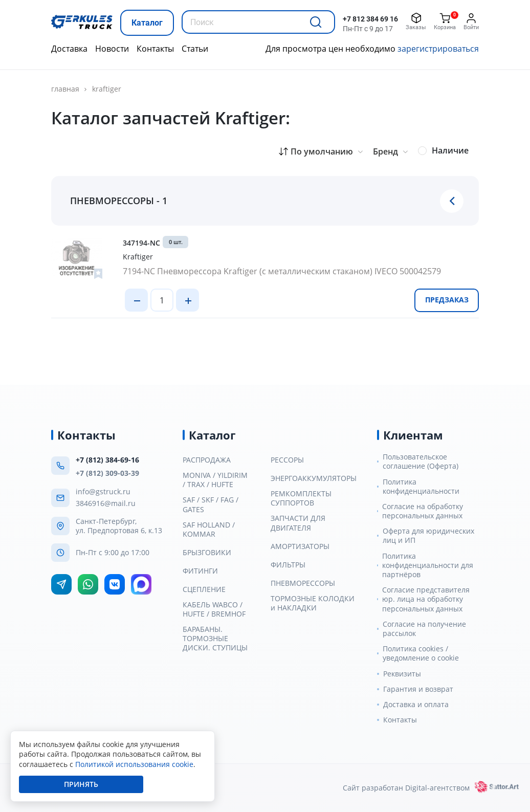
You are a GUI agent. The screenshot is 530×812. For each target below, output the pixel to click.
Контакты (155, 49)
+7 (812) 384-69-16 (107, 460)
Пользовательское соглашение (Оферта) (421, 462)
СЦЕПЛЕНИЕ (204, 589)
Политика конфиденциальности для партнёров (428, 565)
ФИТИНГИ (200, 571)
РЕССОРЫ (287, 460)
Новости (112, 49)
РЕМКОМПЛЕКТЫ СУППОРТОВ (301, 498)
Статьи (195, 49)
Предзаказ (447, 300)
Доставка (69, 49)
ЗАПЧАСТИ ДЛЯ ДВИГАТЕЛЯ (298, 523)
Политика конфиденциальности (421, 487)
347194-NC (141, 243)
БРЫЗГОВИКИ (207, 553)
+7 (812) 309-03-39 (107, 473)
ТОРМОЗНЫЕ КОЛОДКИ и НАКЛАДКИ (313, 603)
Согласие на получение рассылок (424, 629)
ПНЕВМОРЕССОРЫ (303, 583)
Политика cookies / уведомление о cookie (421, 653)
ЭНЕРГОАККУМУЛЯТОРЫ (314, 478)
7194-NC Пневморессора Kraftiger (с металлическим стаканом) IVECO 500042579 (282, 271)
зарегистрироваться (438, 49)
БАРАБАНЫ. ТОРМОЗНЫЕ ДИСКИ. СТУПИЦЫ (215, 639)
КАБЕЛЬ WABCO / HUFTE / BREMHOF (214, 609)
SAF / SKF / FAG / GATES (211, 504)
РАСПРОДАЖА (207, 460)
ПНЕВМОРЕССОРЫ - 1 (119, 201)
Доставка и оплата (416, 705)
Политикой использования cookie (134, 764)
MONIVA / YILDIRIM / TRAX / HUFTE (215, 480)
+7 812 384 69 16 (370, 19)
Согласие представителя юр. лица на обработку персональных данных (426, 599)
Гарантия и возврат (418, 689)
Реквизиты (402, 674)
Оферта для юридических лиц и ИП (428, 536)
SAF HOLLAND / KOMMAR (209, 530)
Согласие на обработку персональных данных (423, 511)
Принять (81, 784)
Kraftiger (107, 89)
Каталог (147, 23)
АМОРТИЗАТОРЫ (300, 546)
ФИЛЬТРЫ (288, 565)
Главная (65, 89)
